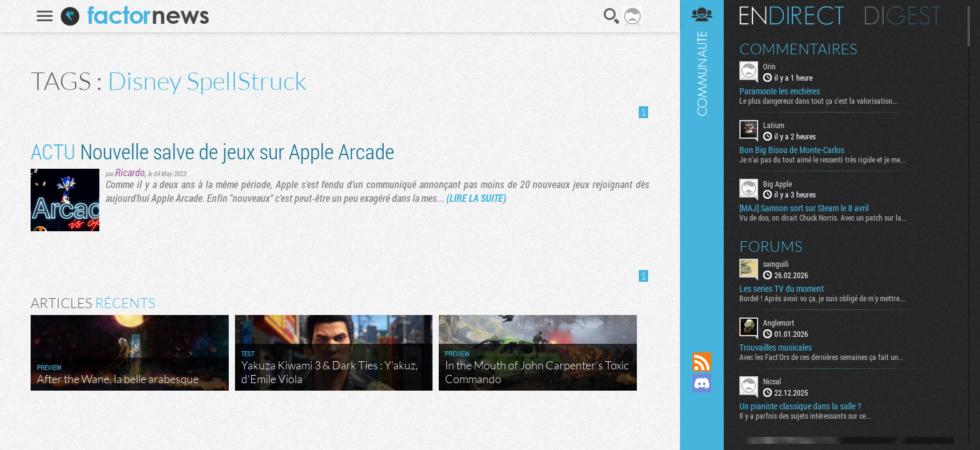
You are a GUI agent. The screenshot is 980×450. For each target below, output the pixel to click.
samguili (776, 264)
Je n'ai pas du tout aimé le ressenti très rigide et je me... (822, 159)
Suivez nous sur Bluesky (702, 426)
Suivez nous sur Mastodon (702, 404)
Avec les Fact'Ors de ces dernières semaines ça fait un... (822, 357)
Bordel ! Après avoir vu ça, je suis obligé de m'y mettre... (822, 298)
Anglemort (779, 322)
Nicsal (772, 381)
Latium (774, 125)
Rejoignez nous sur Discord (702, 383)
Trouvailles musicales (776, 347)
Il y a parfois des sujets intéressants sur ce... (805, 416)
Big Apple (777, 184)
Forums (771, 246)
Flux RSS (702, 362)
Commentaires (798, 49)
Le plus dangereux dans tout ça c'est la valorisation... (819, 101)
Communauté (702, 164)
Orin (769, 66)
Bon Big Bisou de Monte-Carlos (792, 150)
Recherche (612, 16)
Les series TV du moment (782, 289)
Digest (903, 16)
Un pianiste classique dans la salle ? (800, 406)
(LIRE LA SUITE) (476, 198)
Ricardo (130, 172)
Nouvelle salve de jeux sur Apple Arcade (212, 151)
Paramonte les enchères (780, 91)
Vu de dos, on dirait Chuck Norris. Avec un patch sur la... (823, 217)
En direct (792, 16)
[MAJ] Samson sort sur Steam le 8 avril (804, 208)
